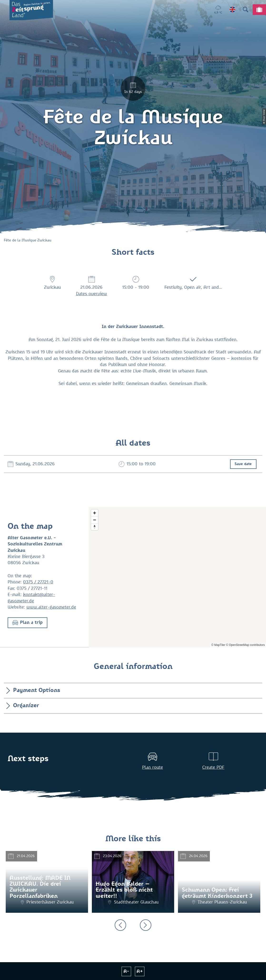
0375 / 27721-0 (38, 582)
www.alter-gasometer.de (51, 607)
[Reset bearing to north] (95, 527)
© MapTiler (218, 645)
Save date (243, 464)
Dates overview (91, 294)
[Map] (177, 577)
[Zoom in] (95, 513)
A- (126, 971)
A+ (140, 971)
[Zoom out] (95, 520)
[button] (27, 623)
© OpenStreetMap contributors (245, 645)
